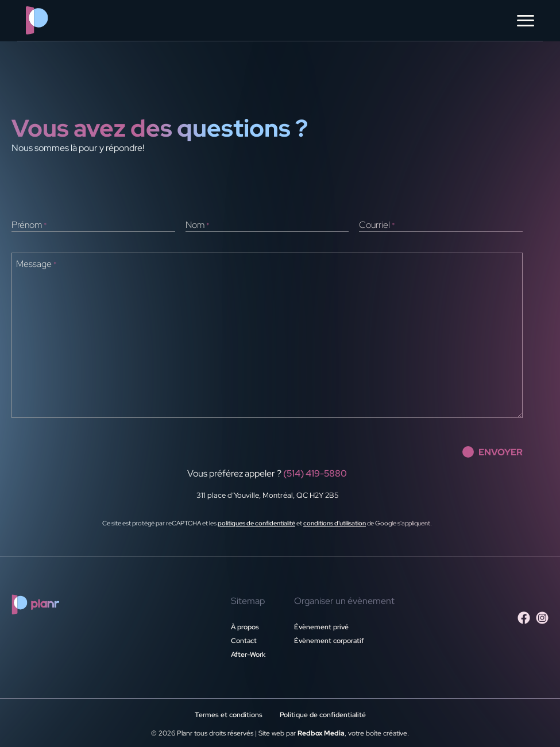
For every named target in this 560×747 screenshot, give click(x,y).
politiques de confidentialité (256, 523)
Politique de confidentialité (323, 715)
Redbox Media (321, 733)
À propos (245, 627)
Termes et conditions (229, 715)
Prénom (29, 225)
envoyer (493, 452)
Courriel (377, 225)
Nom (198, 225)
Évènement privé (321, 627)
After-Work (248, 655)
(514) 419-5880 (315, 473)
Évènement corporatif (329, 641)
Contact (244, 641)
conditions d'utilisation (335, 523)
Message (36, 264)
